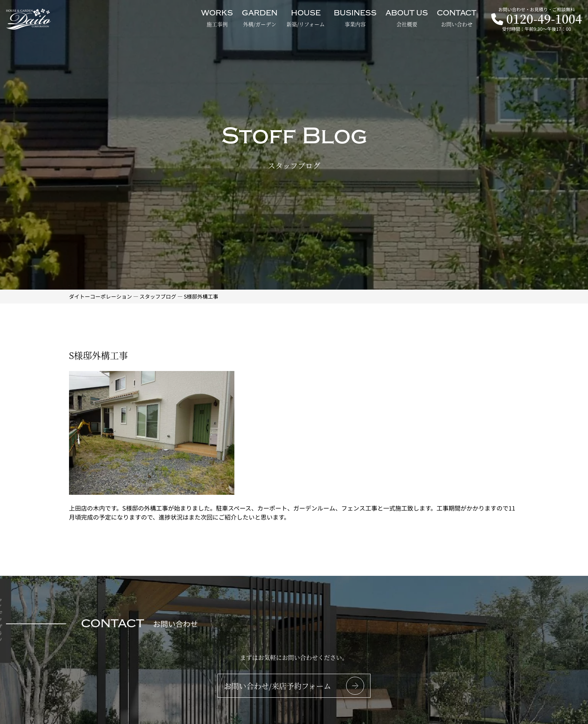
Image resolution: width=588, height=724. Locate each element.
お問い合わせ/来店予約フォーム (277, 686)
